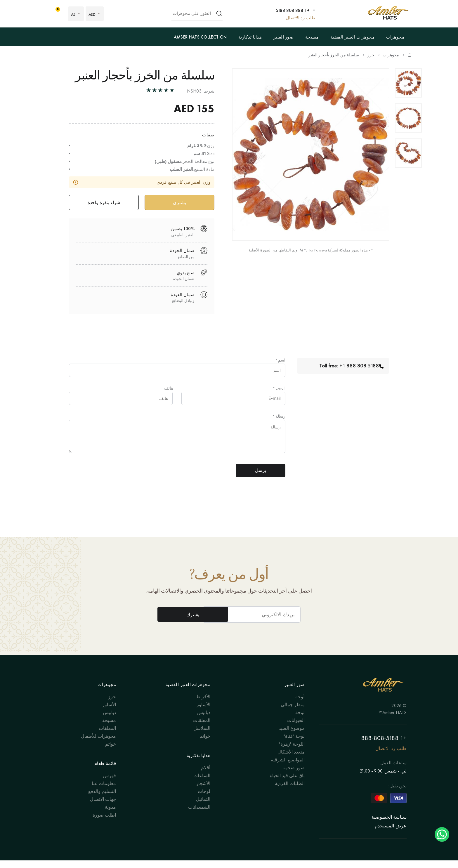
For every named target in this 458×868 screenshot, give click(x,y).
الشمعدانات (199, 814)
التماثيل (203, 807)
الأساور (203, 712)
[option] (408, 83)
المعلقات (202, 728)
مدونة (110, 814)
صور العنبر (283, 37)
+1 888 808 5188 (292, 10)
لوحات (204, 799)
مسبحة (312, 37)
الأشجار (203, 791)
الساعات (202, 783)
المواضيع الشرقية (288, 767)
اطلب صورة (104, 822)
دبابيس (204, 720)
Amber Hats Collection (200, 37)
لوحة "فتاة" (294, 743)
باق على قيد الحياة (287, 783)
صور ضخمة (294, 775)
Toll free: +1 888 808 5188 (351, 367)
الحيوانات (296, 728)
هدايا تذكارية (250, 37)
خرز (371, 55)
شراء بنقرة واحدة (104, 203)
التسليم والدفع (102, 799)
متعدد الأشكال (291, 759)
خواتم (205, 743)
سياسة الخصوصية (389, 825)
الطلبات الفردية (290, 791)
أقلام (206, 775)
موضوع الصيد (292, 736)
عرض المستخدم (391, 833)
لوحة (300, 720)
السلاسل (202, 736)
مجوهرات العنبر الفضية (352, 37)
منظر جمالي (293, 712)
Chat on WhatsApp (442, 834)
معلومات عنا (104, 791)
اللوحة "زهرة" (292, 751)
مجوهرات (395, 37)
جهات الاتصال (103, 807)
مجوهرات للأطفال (98, 743)
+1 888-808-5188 (384, 745)
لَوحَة (300, 704)
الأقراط (203, 704)
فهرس (110, 783)
